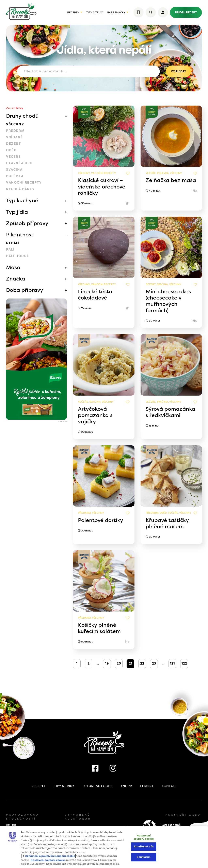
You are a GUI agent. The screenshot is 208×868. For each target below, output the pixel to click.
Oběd (11, 150)
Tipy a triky (95, 12)
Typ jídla (17, 212)
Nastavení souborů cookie (48, 860)
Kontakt (169, 786)
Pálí (10, 249)
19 (107, 663)
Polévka (15, 176)
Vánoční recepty (24, 183)
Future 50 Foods (97, 786)
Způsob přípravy (27, 223)
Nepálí (13, 243)
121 (172, 663)
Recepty (73, 12)
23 (154, 663)
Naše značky (116, 12)
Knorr (126, 786)
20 (119, 663)
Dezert (14, 144)
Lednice (147, 786)
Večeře (13, 157)
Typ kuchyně (22, 200)
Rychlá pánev (20, 189)
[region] (104, 847)
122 (184, 663)
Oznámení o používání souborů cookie (50, 856)
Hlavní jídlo (19, 163)
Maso (13, 267)
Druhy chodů (22, 116)
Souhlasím (144, 857)
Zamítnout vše (144, 847)
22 (142, 663)
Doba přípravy (25, 290)
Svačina (14, 170)
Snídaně (14, 137)
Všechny (15, 124)
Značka (16, 279)
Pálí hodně (18, 256)
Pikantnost (20, 235)
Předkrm (15, 131)
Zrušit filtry (15, 108)
